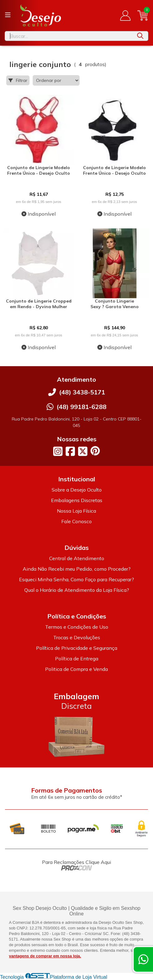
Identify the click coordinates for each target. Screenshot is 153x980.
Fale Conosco (76, 521)
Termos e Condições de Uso (77, 627)
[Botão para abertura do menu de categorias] (8, 15)
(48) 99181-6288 (81, 407)
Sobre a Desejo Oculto (77, 490)
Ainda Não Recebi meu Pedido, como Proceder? (77, 569)
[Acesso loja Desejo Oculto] (125, 16)
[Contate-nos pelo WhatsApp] (143, 959)
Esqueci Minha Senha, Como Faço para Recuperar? (76, 579)
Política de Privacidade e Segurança (77, 648)
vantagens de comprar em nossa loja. (45, 956)
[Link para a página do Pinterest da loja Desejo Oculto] (95, 451)
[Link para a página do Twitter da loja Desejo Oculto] (83, 451)
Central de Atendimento (77, 558)
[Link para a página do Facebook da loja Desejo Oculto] (70, 451)
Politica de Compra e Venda (76, 669)
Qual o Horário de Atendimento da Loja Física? (77, 590)
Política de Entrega (77, 659)
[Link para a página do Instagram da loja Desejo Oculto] (58, 451)
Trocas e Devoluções (77, 637)
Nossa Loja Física (76, 511)
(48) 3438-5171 (82, 392)
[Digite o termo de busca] (69, 36)
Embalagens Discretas (77, 500)
